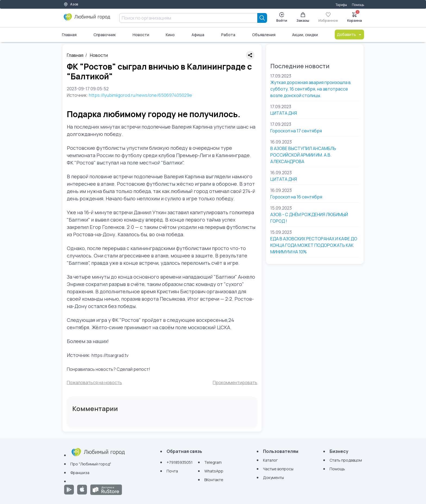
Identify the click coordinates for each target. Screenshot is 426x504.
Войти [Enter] (282, 18)
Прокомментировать (235, 382)
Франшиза (80, 473)
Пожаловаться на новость (94, 382)
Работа (228, 35)
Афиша (198, 35)
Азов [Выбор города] (71, 4)
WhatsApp (214, 471)
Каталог (270, 460)
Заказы (303, 18)
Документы (273, 477)
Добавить (349, 34)
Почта (172, 471)
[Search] (262, 18)
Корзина (355, 17)
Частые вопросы (278, 469)
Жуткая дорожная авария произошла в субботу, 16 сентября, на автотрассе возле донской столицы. (311, 89)
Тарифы (341, 5)
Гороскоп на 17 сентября (296, 131)
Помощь (358, 5)
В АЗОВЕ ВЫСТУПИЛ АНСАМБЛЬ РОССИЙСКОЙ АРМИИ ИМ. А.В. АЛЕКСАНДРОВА (303, 155)
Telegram (213, 462)
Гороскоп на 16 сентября (296, 197)
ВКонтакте (214, 480)
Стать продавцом (346, 460)
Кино (170, 35)
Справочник (105, 35)
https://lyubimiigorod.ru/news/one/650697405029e (140, 95)
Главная (69, 35)
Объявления (264, 35)
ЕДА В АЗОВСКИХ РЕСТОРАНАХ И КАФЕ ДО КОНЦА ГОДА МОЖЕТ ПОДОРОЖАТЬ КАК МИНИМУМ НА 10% (314, 245)
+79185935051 (180, 462)
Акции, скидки (305, 35)
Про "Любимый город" (91, 464)
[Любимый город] (87, 19)
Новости (141, 35)
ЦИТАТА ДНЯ (284, 113)
